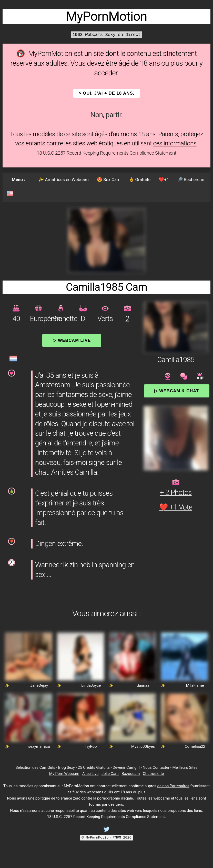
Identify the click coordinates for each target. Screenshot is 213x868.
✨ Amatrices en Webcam (64, 179)
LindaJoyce (91, 685)
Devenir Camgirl (126, 767)
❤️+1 (164, 179)
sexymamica (39, 746)
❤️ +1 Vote (176, 507)
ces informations (175, 143)
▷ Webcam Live (72, 340)
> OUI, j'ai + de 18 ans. (107, 93)
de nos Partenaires (173, 786)
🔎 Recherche (191, 179)
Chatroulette (153, 774)
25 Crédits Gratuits (94, 767)
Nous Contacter (156, 767)
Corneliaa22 (195, 746)
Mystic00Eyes (143, 746)
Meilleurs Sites (185, 767)
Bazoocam (131, 774)
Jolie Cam (110, 774)
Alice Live (90, 774)
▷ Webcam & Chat (177, 391)
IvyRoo (91, 746)
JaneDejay (39, 685)
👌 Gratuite (140, 179)
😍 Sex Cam (109, 179)
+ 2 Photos (176, 492)
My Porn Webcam (64, 774)
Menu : (18, 179)
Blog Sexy (67, 767)
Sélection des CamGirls (35, 767)
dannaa (143, 685)
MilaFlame (195, 685)
